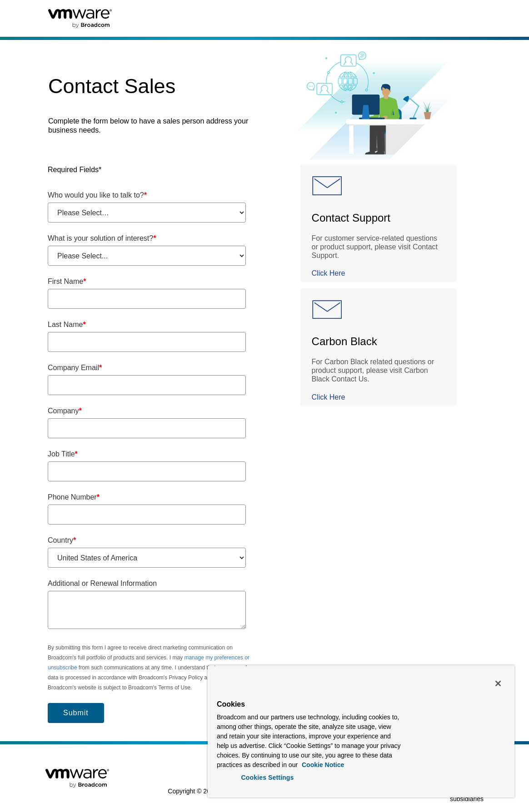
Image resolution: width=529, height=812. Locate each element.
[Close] (498, 683)
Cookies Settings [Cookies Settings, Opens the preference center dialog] (268, 777)
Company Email (75, 368)
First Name (67, 281)
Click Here (329, 273)
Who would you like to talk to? (97, 195)
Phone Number (74, 497)
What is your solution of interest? (102, 238)
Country (62, 540)
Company (65, 411)
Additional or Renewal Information (102, 583)
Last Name (67, 324)
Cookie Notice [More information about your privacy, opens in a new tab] (322, 765)
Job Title (63, 454)
